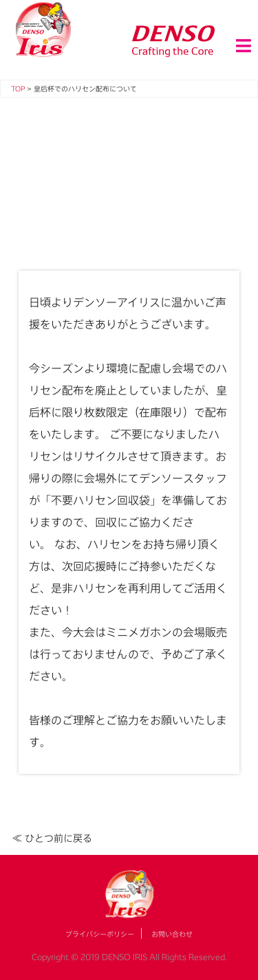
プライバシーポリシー (100, 934)
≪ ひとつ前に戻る (52, 838)
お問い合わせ (172, 934)
